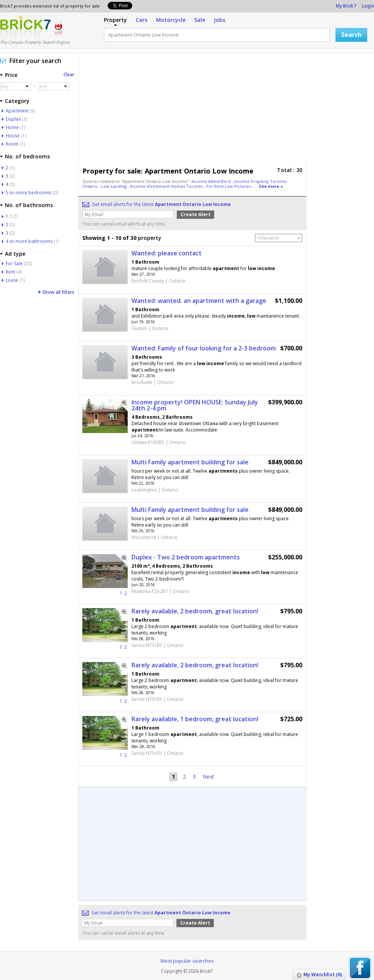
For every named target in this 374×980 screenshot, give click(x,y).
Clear (69, 74)
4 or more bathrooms (29, 241)
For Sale (14, 263)
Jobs (219, 20)
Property (115, 20)
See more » (271, 186)
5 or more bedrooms (29, 193)
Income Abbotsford (212, 181)
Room (12, 144)
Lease (12, 280)
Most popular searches (187, 961)
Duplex (13, 119)
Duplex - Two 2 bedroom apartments (186, 557)
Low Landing (114, 186)
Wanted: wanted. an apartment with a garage (199, 301)
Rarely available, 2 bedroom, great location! (195, 611)
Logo (25, 28)
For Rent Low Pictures (229, 186)
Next (208, 776)
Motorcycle (171, 20)
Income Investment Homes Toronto (167, 186)
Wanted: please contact (167, 253)
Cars (141, 20)
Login (368, 6)
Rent (10, 272)
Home (12, 127)
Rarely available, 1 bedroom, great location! (195, 719)
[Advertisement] (192, 109)
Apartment (17, 111)
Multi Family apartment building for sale (190, 462)
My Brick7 (346, 6)
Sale (200, 20)
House (13, 136)
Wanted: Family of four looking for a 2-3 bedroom (204, 348)
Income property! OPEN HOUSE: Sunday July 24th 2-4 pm (195, 405)
